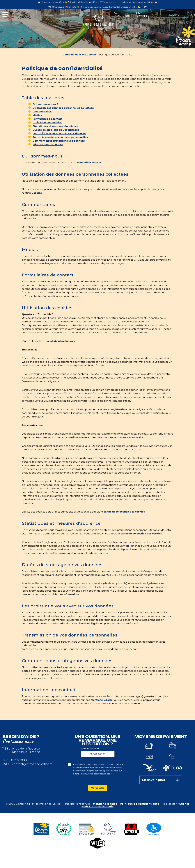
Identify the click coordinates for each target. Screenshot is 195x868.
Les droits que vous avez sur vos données (59, 133)
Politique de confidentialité (95, 774)
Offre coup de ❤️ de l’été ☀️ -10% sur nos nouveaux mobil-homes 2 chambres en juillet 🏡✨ (97, 7)
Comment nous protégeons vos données (59, 141)
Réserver (174, 15)
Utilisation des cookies (47, 123)
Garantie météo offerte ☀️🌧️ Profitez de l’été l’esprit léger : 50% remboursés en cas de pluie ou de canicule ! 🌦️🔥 (97, 2)
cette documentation (64, 553)
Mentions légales (105, 804)
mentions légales (90, 163)
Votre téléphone (90, 748)
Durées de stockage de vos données (56, 130)
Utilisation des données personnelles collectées (63, 108)
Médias (37, 115)
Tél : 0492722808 (15, 760)
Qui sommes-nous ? (45, 104)
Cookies (37, 193)
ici (127, 546)
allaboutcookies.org (63, 341)
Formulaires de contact (47, 119)
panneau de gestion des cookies (124, 512)
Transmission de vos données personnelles (60, 137)
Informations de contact (48, 144)
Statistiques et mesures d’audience (55, 126)
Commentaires (42, 112)
